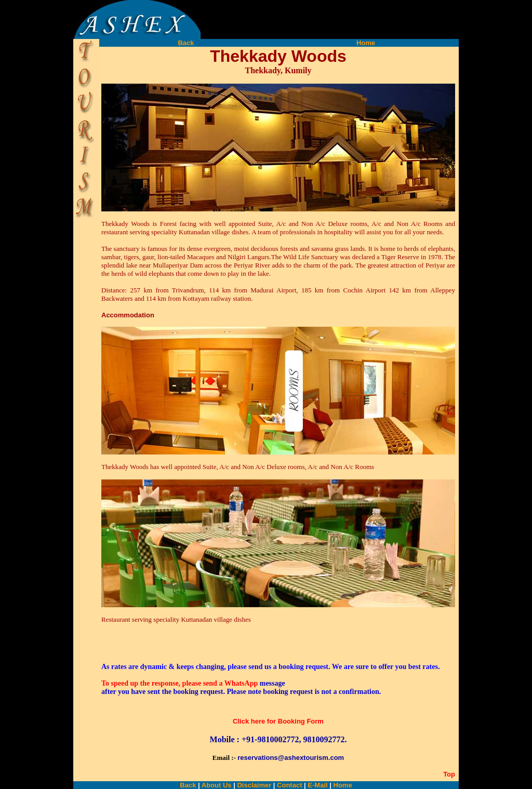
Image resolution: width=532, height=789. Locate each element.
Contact (288, 785)
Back (186, 43)
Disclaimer (254, 785)
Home (366, 43)
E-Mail (317, 785)
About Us (217, 785)
